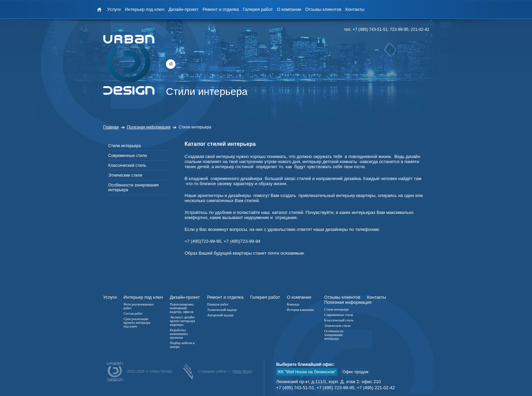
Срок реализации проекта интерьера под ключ (137, 323)
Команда (293, 304)
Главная (111, 127)
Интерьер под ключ (145, 9)
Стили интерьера (125, 146)
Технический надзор (222, 310)
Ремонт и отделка (221, 9)
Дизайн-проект (183, 9)
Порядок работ (218, 304)
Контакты (355, 9)
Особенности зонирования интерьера (133, 187)
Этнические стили (125, 175)
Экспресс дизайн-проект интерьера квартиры (182, 321)
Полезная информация (149, 127)
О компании (289, 9)
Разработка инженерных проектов (179, 334)
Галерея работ (258, 9)
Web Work (242, 371)
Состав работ (133, 313)
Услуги (114, 9)
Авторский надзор (220, 315)
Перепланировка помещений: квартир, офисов (182, 308)
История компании (301, 310)
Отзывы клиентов (323, 9)
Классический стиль (127, 165)
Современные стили (128, 156)
